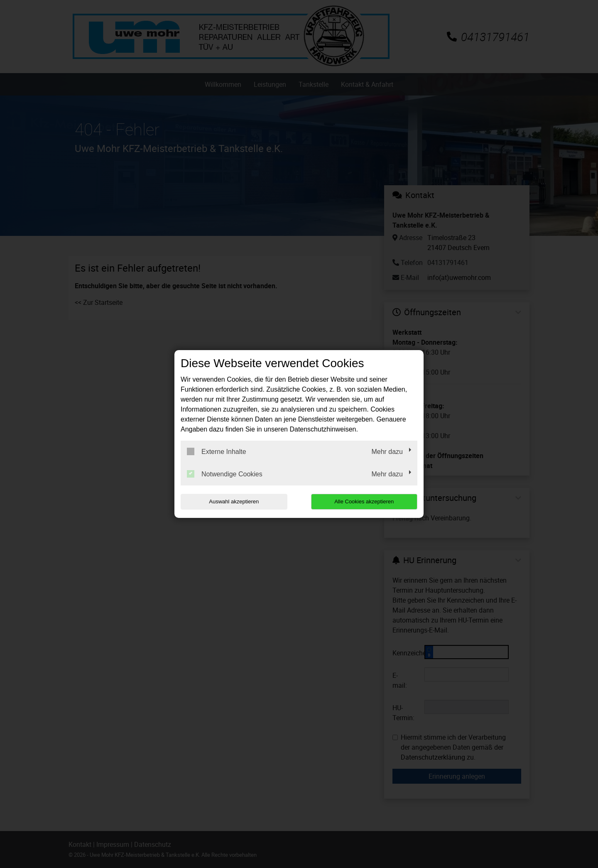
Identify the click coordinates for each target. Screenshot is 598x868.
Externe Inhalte (217, 451)
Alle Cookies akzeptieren (364, 501)
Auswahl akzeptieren (234, 501)
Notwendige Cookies (225, 474)
